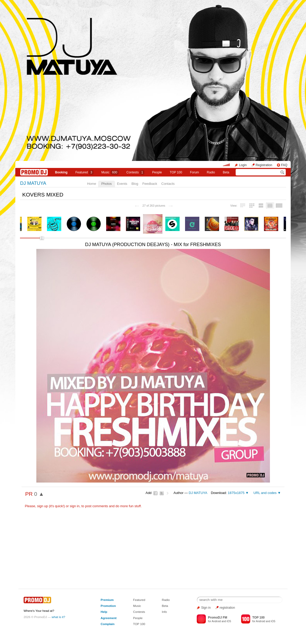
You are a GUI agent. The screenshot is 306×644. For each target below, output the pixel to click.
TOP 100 (176, 172)
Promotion (108, 606)
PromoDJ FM (217, 618)
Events (122, 184)
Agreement (109, 618)
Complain (108, 624)
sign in (75, 506)
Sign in (206, 608)
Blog (135, 184)
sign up (43, 506)
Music (110, 172)
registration (227, 608)
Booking (61, 172)
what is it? (58, 617)
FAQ (284, 165)
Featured (84, 172)
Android (216, 621)
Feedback (150, 184)
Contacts (168, 184)
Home (91, 184)
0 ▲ (39, 494)
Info (165, 612)
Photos (106, 184)
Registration (264, 165)
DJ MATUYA (33, 183)
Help (104, 612)
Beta (226, 172)
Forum (195, 172)
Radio (211, 172)
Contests (139, 612)
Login (243, 165)
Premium (107, 600)
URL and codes (265, 493)
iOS (229, 621)
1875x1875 (236, 493)
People (157, 172)
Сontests (135, 172)
